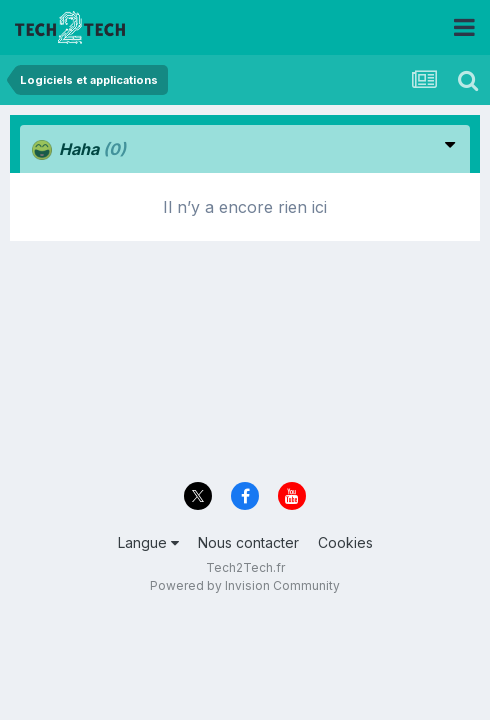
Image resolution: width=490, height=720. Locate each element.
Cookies (345, 542)
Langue (148, 542)
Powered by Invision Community (245, 585)
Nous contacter (248, 542)
